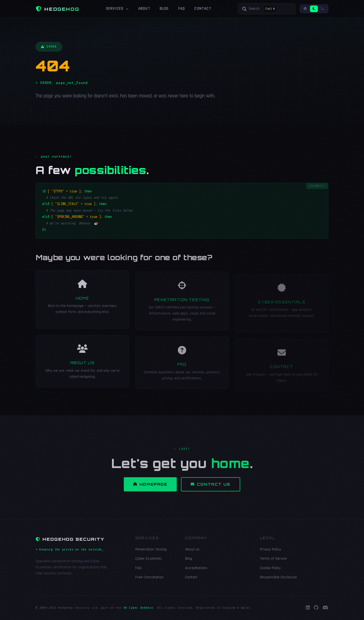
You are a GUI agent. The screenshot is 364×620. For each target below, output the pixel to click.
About (144, 9)
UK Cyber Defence (138, 608)
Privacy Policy (271, 549)
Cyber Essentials (149, 559)
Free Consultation (149, 577)
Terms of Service (273, 559)
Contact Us (211, 490)
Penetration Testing (182, 306)
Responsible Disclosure (278, 577)
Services (117, 9)
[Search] (267, 9)
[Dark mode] (314, 9)
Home (82, 304)
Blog (164, 9)
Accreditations (196, 568)
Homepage (150, 490)
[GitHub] (316, 608)
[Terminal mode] (323, 9)
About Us (82, 369)
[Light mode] (305, 9)
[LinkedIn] (308, 608)
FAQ (182, 9)
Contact (203, 9)
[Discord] (325, 608)
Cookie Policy (270, 568)
